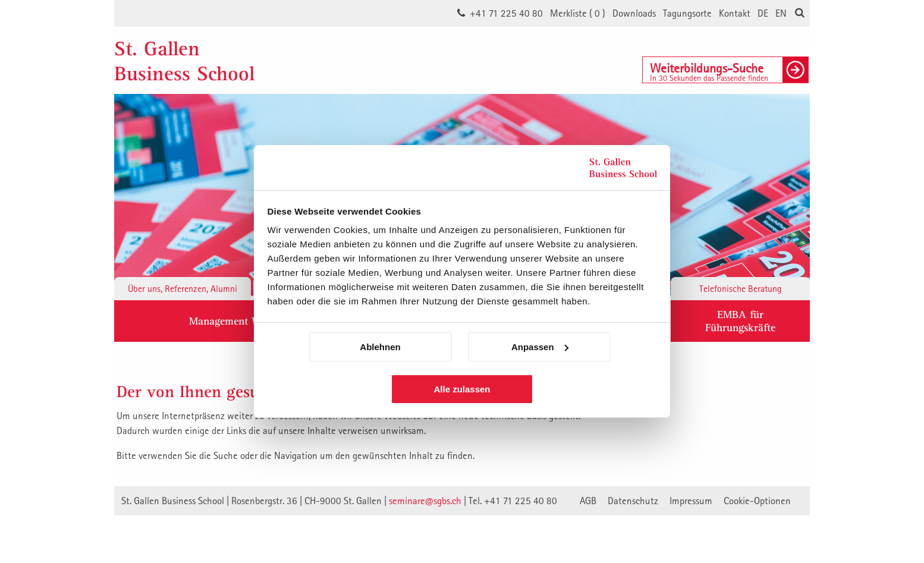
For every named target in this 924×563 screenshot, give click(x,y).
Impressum (691, 501)
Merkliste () (578, 13)
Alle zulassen (462, 389)
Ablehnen (380, 347)
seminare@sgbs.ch (425, 501)
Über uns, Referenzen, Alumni (183, 288)
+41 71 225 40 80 (506, 13)
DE (763, 13)
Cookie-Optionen (757, 501)
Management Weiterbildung (252, 321)
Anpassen (540, 347)
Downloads (634, 13)
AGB (588, 501)
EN (781, 13)
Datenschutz (633, 501)
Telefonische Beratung (741, 288)
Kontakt (735, 13)
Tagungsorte (687, 13)
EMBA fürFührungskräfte (740, 321)
